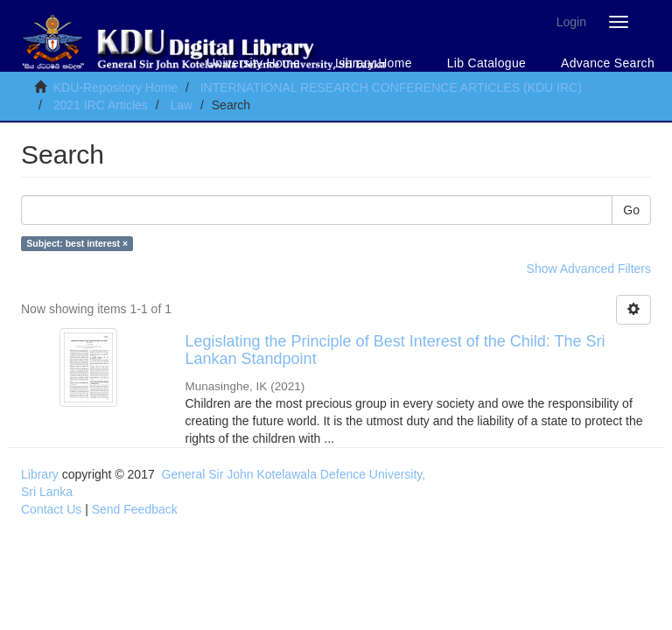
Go (631, 210)
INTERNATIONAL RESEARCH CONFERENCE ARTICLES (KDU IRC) (391, 87)
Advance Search (608, 63)
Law (181, 105)
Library (40, 474)
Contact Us (51, 509)
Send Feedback (135, 509)
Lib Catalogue (486, 63)
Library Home (374, 63)
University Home (253, 63)
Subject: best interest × (77, 243)
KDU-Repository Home (115, 87)
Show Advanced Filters (589, 269)
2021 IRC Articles (101, 105)
